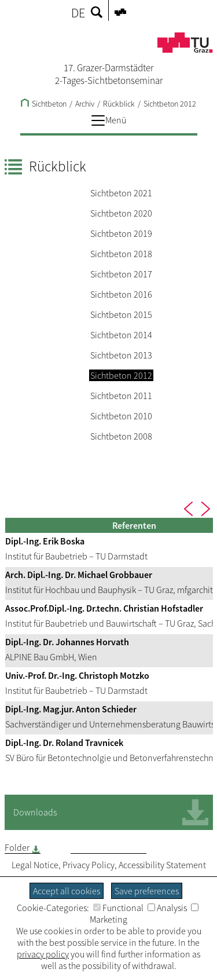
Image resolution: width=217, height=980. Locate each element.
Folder (17, 847)
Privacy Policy (89, 865)
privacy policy (43, 954)
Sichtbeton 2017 (121, 274)
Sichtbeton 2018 (121, 254)
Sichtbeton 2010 (121, 416)
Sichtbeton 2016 (121, 294)
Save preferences (147, 891)
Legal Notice (35, 865)
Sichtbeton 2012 (170, 104)
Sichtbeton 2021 (121, 193)
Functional (118, 908)
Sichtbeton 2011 (121, 396)
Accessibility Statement (162, 865)
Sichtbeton (44, 104)
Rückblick (119, 104)
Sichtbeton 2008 (121, 436)
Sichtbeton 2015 (121, 315)
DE (78, 13)
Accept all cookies (67, 891)
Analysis (167, 908)
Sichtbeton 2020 (121, 213)
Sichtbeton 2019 (121, 233)
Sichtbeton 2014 (121, 335)
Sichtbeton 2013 (121, 355)
